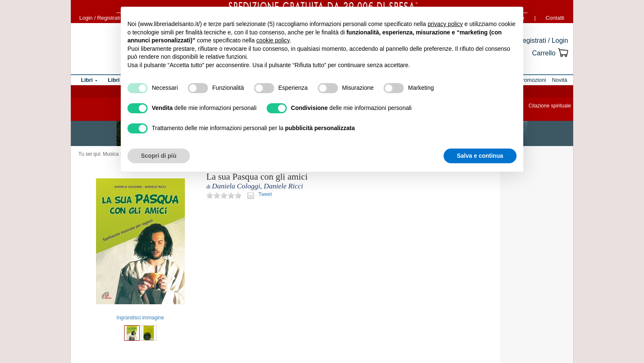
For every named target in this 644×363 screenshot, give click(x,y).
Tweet (265, 194)
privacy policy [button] (445, 24)
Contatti (555, 18)
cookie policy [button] (273, 40)
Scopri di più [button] (159, 156)
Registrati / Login (543, 40)
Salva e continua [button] (480, 156)
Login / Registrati (100, 18)
